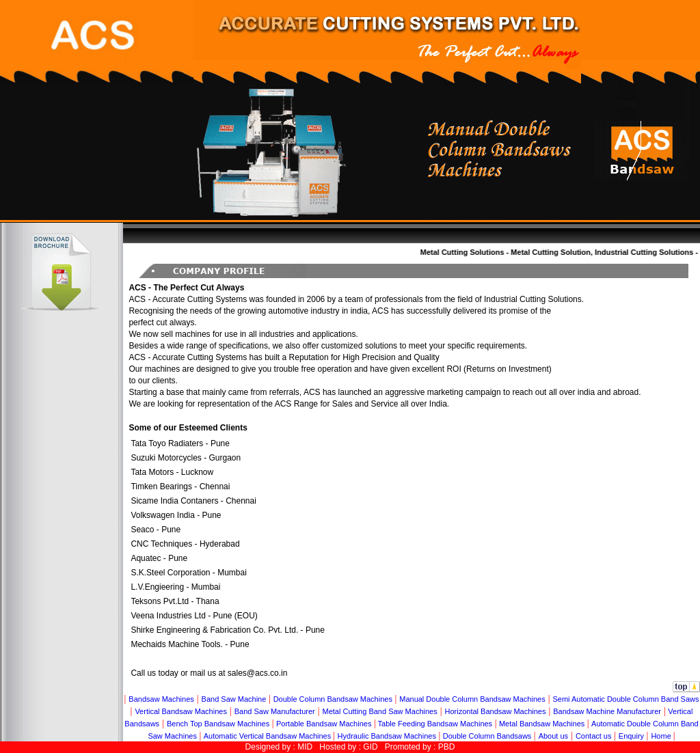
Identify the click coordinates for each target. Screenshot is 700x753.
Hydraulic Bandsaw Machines (387, 736)
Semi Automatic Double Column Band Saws (625, 699)
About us (553, 736)
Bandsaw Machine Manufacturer (607, 711)
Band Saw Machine (234, 699)
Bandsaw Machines (161, 699)
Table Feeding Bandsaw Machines (435, 724)
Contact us (594, 736)
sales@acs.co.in (258, 673)
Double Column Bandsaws (487, 736)
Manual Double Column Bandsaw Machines (472, 699)
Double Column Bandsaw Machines (333, 699)
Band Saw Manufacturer (275, 711)
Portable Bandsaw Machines (324, 724)
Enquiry (631, 736)
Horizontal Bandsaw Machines (496, 711)
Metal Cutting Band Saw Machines (380, 711)
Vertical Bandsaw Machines (181, 711)
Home (662, 736)
